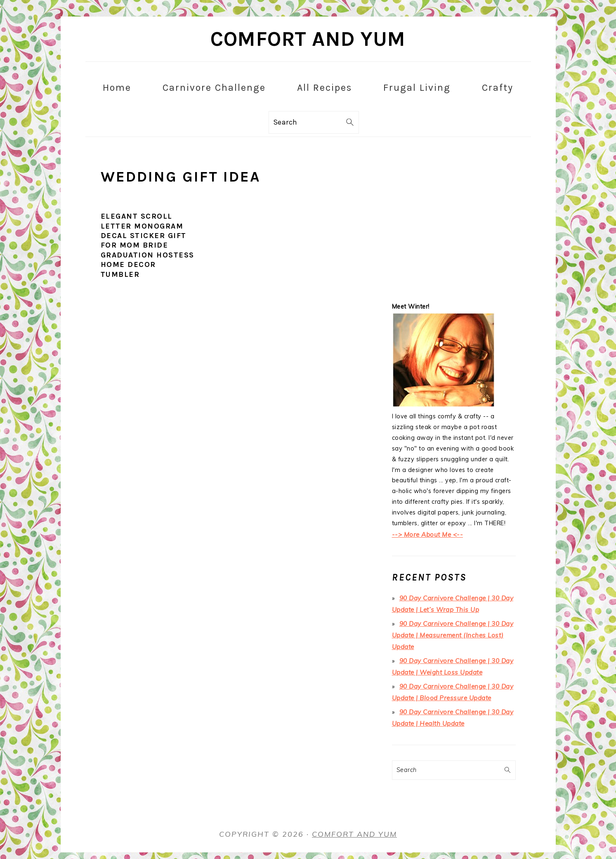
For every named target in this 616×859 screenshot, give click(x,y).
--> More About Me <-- (426, 534)
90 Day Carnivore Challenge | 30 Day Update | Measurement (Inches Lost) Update (451, 631)
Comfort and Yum (308, 39)
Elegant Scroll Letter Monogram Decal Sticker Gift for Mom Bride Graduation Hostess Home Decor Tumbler (148, 245)
